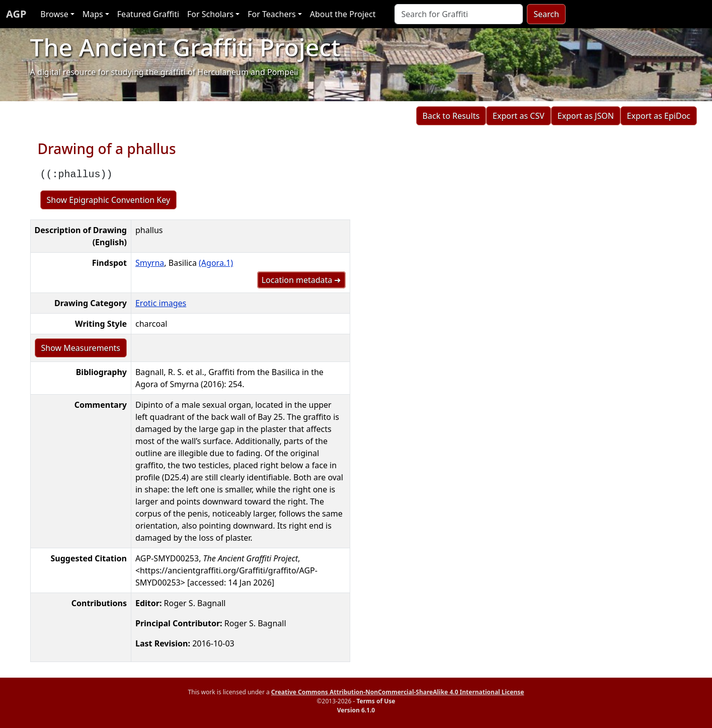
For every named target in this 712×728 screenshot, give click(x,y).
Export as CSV (519, 116)
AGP (16, 14)
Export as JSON (586, 116)
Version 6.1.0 (356, 710)
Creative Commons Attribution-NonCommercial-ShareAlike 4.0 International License (398, 692)
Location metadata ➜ (301, 280)
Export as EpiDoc (659, 116)
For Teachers (271, 14)
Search (546, 14)
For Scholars (210, 14)
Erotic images (161, 303)
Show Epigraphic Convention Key (109, 200)
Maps (93, 14)
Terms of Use (376, 701)
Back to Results (451, 116)
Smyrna (150, 263)
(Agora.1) (216, 263)
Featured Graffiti (148, 14)
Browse (54, 14)
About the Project (343, 14)
